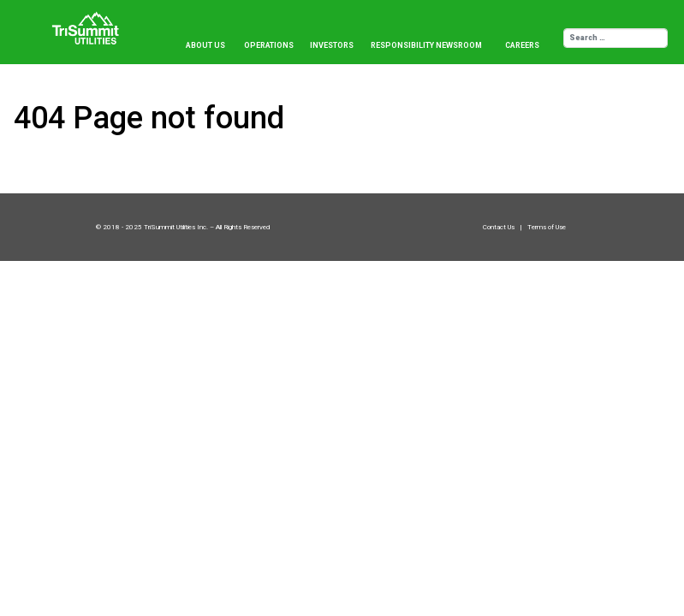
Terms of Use (547, 227)
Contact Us (500, 227)
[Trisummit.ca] (89, 22)
